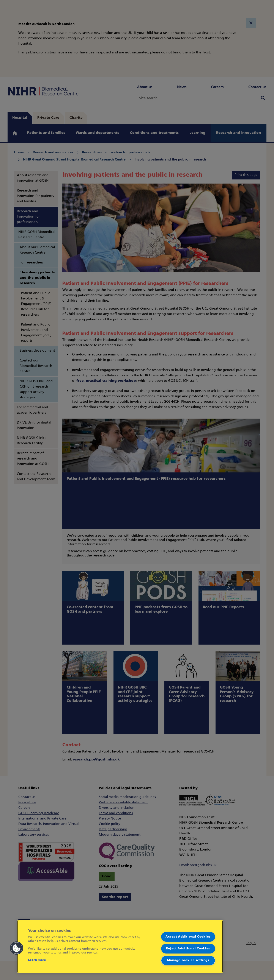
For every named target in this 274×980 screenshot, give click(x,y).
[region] (120, 947)
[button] (17, 948)
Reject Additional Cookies (188, 948)
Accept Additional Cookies (188, 937)
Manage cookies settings (188, 960)
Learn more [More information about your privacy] (37, 960)
